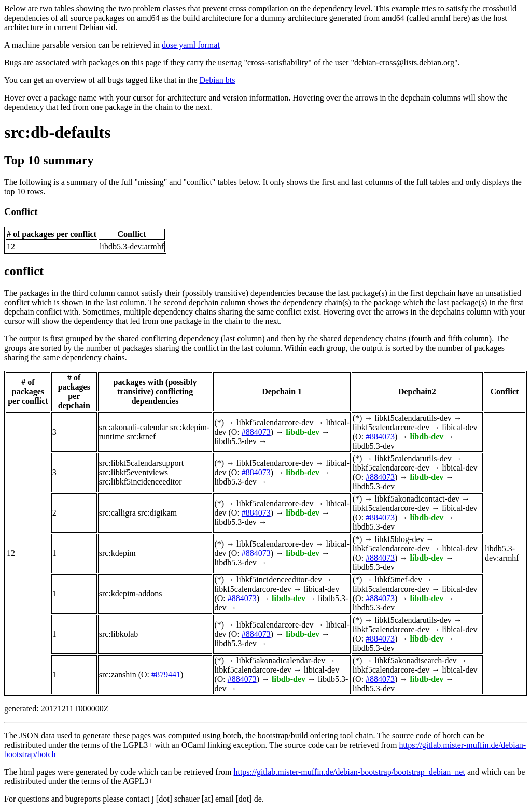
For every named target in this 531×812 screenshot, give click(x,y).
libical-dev (459, 427)
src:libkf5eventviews (134, 472)
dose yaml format (191, 45)
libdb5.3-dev (235, 441)
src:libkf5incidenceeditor (141, 482)
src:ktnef (141, 437)
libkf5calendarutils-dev (413, 418)
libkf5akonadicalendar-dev (281, 660)
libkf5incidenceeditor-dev (279, 580)
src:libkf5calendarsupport (142, 463)
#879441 (166, 674)
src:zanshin (118, 674)
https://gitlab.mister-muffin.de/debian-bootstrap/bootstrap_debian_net (349, 772)
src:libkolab (119, 634)
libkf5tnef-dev (398, 580)
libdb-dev (303, 432)
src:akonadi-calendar (134, 427)
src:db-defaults (58, 132)
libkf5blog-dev (399, 539)
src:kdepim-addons (131, 594)
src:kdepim (117, 553)
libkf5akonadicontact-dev (417, 499)
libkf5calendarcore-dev (275, 423)
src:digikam (158, 513)
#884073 (256, 432)
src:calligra (117, 513)
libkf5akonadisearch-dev (415, 660)
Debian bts (218, 80)
